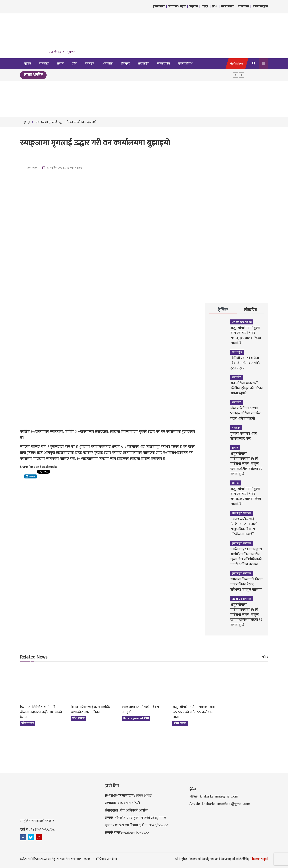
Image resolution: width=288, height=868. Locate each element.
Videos (237, 64)
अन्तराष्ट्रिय (143, 64)
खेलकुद (125, 64)
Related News (34, 657)
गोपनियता (243, 7)
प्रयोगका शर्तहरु (177, 7)
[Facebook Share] (22, 475)
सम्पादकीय (163, 64)
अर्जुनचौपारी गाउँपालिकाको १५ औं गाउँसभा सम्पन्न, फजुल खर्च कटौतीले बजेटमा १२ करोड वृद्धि (246, 464)
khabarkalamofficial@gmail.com (226, 804)
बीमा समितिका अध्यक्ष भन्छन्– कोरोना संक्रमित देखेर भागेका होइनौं (246, 413)
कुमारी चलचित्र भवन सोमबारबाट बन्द (244, 436)
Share (30, 476)
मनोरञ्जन (90, 64)
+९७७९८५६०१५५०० (135, 833)
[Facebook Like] (21, 475)
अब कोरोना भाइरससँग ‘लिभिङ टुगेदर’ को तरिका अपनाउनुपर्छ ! (247, 388)
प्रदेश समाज (28, 723)
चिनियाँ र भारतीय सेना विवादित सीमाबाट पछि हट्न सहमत (245, 363)
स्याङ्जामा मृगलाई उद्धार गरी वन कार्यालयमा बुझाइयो (66, 122)
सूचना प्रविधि (185, 64)
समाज (60, 64)
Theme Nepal (259, 859)
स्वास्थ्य (235, 483)
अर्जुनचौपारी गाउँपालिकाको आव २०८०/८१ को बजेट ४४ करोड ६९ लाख (194, 712)
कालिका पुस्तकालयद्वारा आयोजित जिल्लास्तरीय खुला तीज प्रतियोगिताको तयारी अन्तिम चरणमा (246, 557)
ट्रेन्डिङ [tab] (223, 310)
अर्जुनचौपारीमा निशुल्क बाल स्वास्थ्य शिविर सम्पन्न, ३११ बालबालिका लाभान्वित (246, 335)
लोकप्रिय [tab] (250, 310)
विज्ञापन (194, 7)
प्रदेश (215, 7)
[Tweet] (23, 473)
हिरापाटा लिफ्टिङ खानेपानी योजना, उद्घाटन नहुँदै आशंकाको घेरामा (41, 712)
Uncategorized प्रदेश (136, 718)
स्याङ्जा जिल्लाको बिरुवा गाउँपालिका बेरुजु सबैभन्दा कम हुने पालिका (247, 584)
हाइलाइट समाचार (241, 513)
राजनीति (44, 64)
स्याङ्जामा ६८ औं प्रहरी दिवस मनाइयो (140, 709)
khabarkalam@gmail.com (219, 797)
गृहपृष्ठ (205, 7)
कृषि (74, 64)
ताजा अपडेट (228, 7)
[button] (235, 75)
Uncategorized (242, 322)
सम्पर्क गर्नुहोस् (260, 7)
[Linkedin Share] (30, 475)
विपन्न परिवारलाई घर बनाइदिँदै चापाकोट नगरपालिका (90, 709)
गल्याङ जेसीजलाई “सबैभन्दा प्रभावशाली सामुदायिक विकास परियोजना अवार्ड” (244, 527)
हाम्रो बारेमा (159, 7)
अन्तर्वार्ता (107, 64)
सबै (264, 657)
